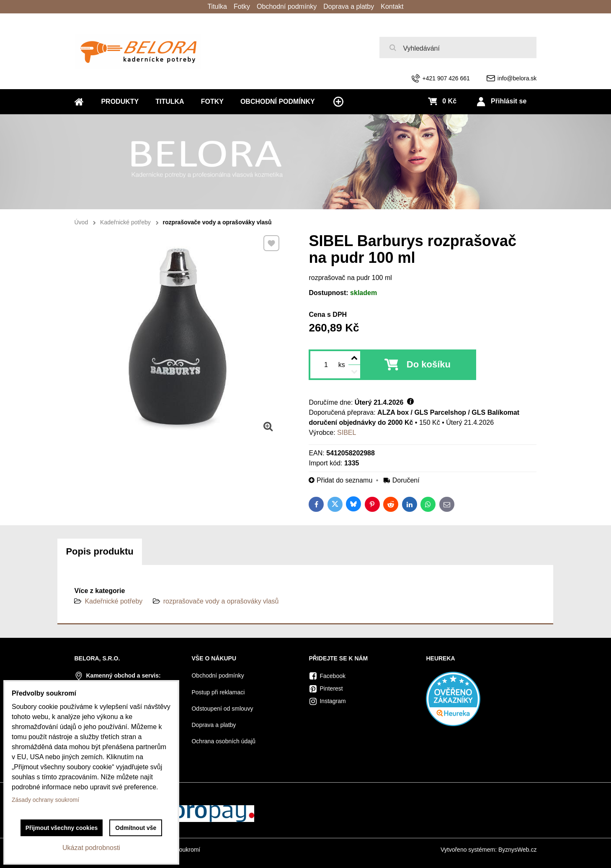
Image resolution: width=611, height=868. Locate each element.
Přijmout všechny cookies (62, 828)
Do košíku (429, 364)
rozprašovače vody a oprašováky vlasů (221, 601)
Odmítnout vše (136, 828)
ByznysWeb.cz (518, 850)
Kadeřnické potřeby (113, 601)
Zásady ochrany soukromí (45, 800)
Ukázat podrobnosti (91, 848)
